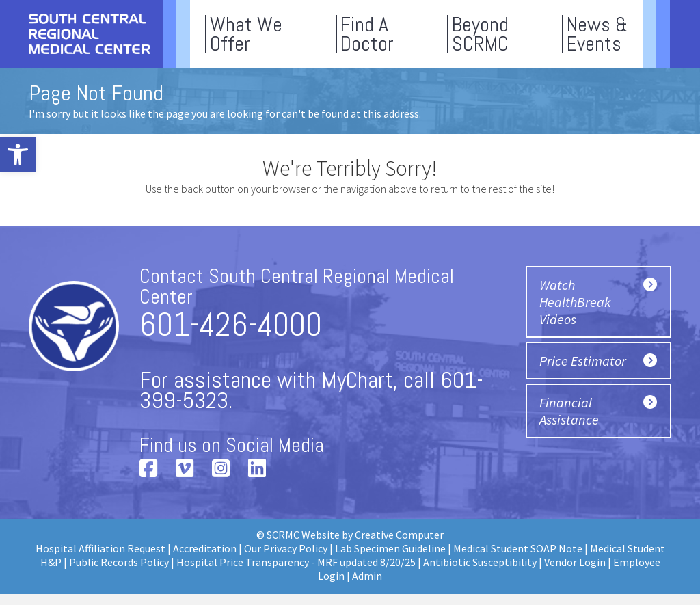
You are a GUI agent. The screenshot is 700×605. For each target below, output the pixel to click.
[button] (18, 154)
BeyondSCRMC (480, 34)
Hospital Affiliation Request (100, 548)
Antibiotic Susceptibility (480, 562)
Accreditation (205, 548)
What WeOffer (246, 34)
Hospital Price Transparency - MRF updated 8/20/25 (296, 562)
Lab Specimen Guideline (390, 548)
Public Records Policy (119, 562)
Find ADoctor (367, 34)
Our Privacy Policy (286, 548)
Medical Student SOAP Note (518, 548)
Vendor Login (575, 562)
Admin (367, 576)
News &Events (597, 34)
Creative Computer (399, 535)
